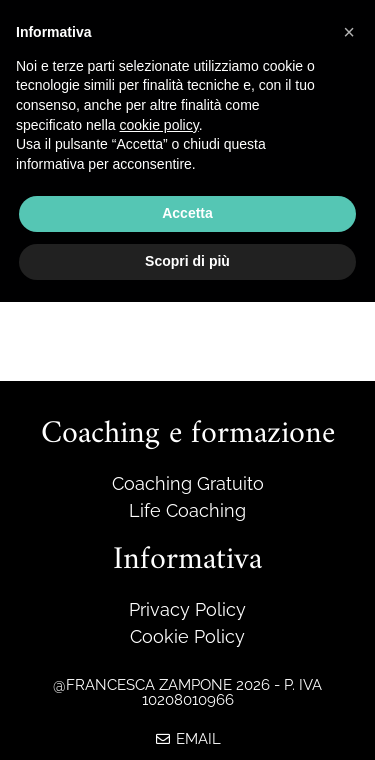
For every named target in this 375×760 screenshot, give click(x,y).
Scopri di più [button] (187, 261)
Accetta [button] (187, 213)
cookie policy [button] (159, 125)
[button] (349, 32)
